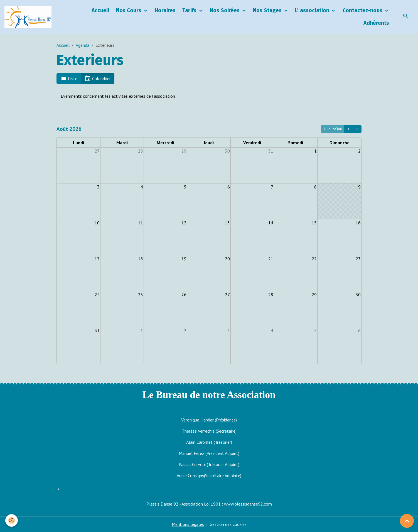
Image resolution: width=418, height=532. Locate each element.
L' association (313, 10)
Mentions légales (188, 524)
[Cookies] (12, 520)
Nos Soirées (225, 10)
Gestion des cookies (228, 524)
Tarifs (190, 10)
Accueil (100, 10)
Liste (69, 79)
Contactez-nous (363, 10)
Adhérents (376, 23)
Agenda (83, 45)
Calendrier (98, 79)
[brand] (29, 17)
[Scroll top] (407, 521)
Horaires (165, 10)
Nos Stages (268, 10)
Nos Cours (129, 10)
